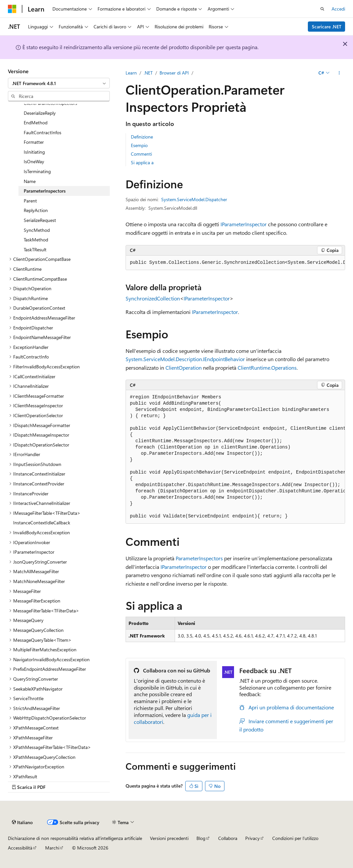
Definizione (142, 137)
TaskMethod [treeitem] (36, 240)
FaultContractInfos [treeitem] (43, 132)
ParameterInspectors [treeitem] (45, 191)
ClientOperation (184, 368)
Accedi (338, 9)
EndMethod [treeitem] (36, 123)
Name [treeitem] (30, 181)
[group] (235, 263)
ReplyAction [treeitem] (36, 210)
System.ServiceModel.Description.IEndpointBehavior (185, 359)
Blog (201, 838)
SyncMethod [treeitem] (37, 230)
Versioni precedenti (169, 838)
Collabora (228, 838)
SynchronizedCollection (153, 298)
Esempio (139, 145)
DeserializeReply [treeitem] (40, 113)
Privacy (252, 838)
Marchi (52, 848)
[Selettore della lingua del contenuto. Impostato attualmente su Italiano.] (22, 822)
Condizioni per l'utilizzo (295, 838)
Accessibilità (20, 848)
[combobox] (59, 83)
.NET (148, 73)
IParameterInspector (244, 224)
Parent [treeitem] (30, 201)
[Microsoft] (12, 9)
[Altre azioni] (339, 73)
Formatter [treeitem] (34, 142)
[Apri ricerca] (322, 9)
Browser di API (174, 73)
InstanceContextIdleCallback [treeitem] (42, 523)
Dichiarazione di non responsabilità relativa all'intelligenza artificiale (75, 838)
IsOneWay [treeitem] (34, 161)
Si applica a (142, 162)
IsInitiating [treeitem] (34, 152)
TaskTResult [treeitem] (35, 249)
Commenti (141, 154)
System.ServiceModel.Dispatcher (194, 199)
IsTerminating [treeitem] (37, 171)
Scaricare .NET (327, 27)
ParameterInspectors (199, 558)
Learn (131, 73)
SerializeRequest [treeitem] (40, 220)
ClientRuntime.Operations (267, 368)
